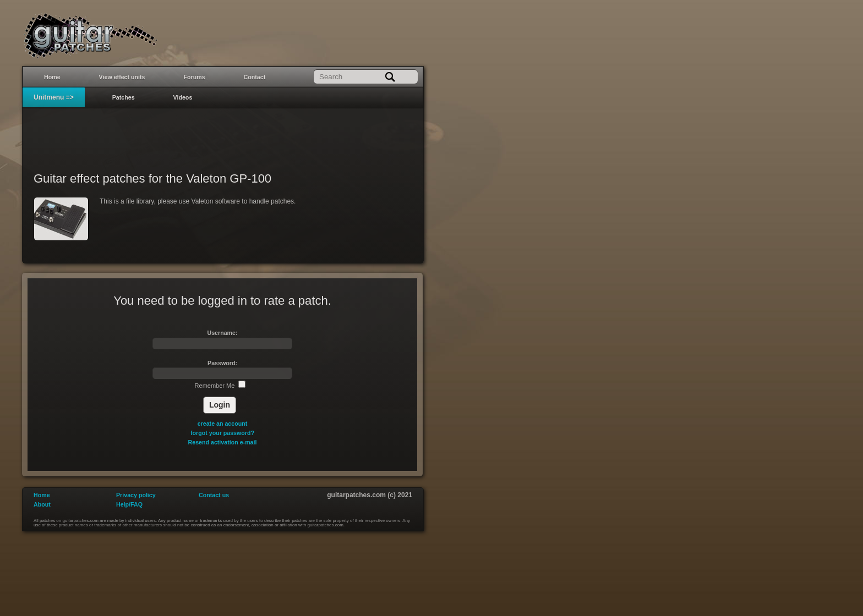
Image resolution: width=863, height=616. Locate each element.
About (42, 504)
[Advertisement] (223, 133)
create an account (223, 424)
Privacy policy (136, 495)
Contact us (214, 495)
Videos (183, 97)
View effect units (122, 77)
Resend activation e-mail (223, 442)
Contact (255, 77)
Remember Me (220, 386)
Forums (195, 77)
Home (52, 77)
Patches (124, 97)
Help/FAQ (129, 504)
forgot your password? (222, 433)
